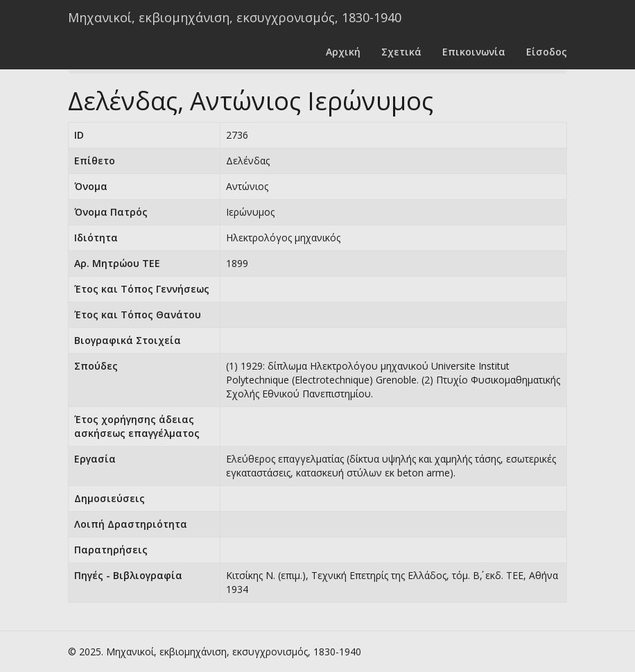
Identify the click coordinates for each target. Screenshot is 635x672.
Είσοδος (547, 52)
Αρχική (343, 52)
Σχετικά (401, 52)
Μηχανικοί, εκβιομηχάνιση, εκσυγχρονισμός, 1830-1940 (235, 17)
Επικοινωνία (474, 52)
